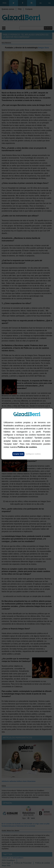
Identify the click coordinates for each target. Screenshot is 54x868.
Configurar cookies (33, 454)
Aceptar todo (18, 454)
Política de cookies (27, 447)
